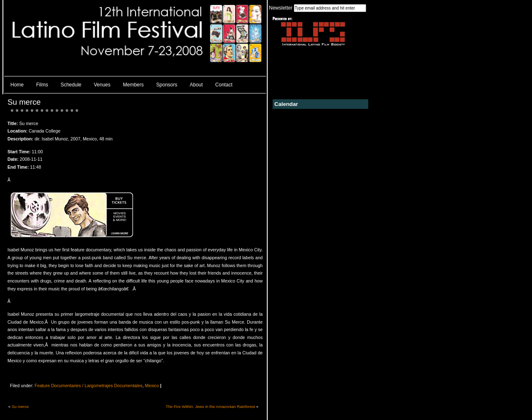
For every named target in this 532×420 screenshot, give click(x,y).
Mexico (152, 386)
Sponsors (167, 85)
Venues (102, 85)
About (196, 85)
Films (42, 85)
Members (133, 85)
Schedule (71, 85)
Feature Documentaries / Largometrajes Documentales (88, 386)
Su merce (24, 102)
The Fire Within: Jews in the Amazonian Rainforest (211, 406)
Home (17, 85)
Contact (224, 85)
